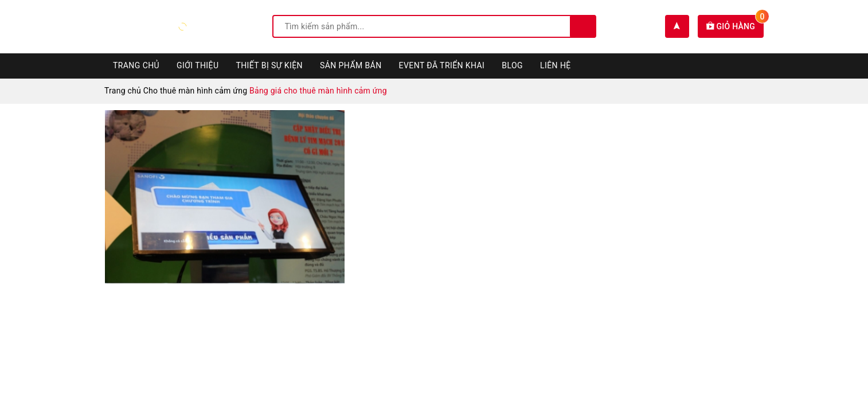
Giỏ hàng (735, 26)
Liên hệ (556, 65)
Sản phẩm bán (351, 65)
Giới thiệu (198, 65)
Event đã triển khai (442, 65)
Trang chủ (136, 65)
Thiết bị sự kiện (269, 65)
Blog (512, 65)
